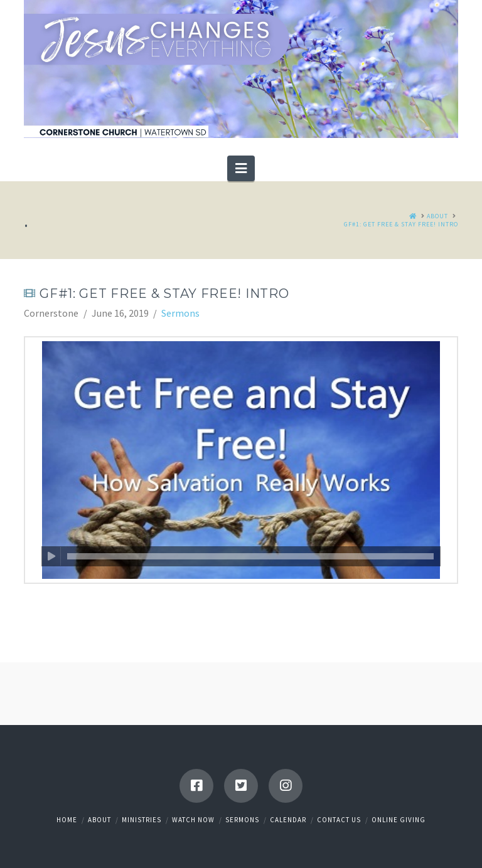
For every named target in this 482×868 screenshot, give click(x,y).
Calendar (288, 820)
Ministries (142, 820)
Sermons (180, 313)
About (99, 820)
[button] (241, 168)
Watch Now (193, 820)
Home (67, 820)
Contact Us (339, 820)
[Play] (51, 556)
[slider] (250, 556)
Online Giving (399, 820)
